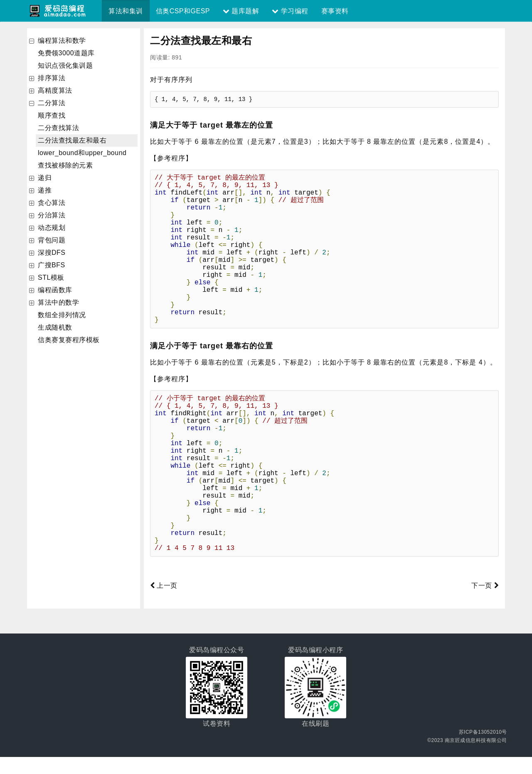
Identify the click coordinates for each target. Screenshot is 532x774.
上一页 (164, 603)
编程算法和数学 (62, 41)
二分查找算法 (58, 128)
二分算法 (52, 103)
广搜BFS (52, 265)
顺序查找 (52, 115)
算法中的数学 (58, 302)
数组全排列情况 (62, 315)
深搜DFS (52, 253)
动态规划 (52, 228)
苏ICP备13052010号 (483, 749)
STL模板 (51, 277)
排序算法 (52, 78)
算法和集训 (126, 11)
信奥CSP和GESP (183, 11)
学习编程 (290, 11)
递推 (45, 190)
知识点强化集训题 (65, 65)
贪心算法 (52, 203)
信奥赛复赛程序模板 (69, 340)
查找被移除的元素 (65, 165)
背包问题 (52, 240)
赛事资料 (335, 11)
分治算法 (52, 215)
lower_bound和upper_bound (82, 153)
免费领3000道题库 (66, 53)
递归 (45, 178)
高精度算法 (55, 90)
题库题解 (241, 11)
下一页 (485, 603)
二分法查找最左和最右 (72, 140)
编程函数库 (55, 290)
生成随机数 (55, 327)
